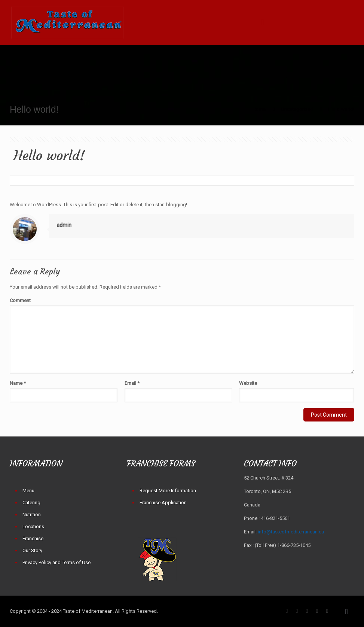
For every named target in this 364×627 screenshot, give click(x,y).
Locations (33, 526)
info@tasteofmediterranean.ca (291, 532)
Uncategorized (297, 109)
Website (248, 383)
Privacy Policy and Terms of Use (56, 562)
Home (259, 109)
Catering (31, 503)
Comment (20, 300)
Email (132, 383)
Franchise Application (163, 503)
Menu (28, 491)
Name (18, 383)
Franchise (33, 538)
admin (64, 225)
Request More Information (168, 491)
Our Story (32, 550)
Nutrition (32, 515)
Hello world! (341, 109)
